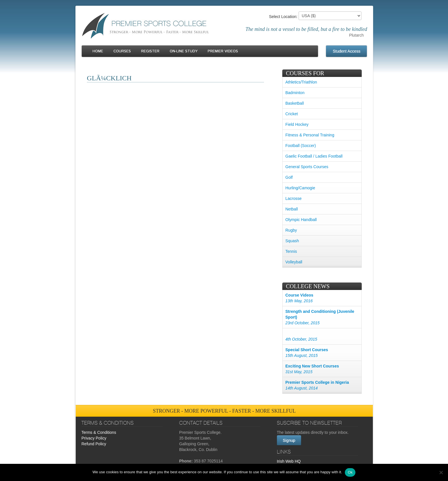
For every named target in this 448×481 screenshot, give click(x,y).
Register (150, 51)
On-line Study (184, 51)
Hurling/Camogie (300, 188)
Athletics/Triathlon (301, 82)
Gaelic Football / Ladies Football (314, 156)
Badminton (295, 93)
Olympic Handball (301, 220)
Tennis (291, 251)
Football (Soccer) (301, 146)
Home (98, 51)
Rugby (291, 230)
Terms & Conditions (99, 432)
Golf (289, 177)
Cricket (292, 114)
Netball (292, 209)
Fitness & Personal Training (310, 135)
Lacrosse (294, 198)
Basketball (295, 103)
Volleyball (294, 262)
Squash (292, 241)
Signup (289, 440)
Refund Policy (94, 444)
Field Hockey (297, 124)
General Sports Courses (307, 167)
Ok (350, 472)
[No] (441, 472)
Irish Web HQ (289, 461)
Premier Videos (223, 51)
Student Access (347, 51)
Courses (122, 51)
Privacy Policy (94, 438)
